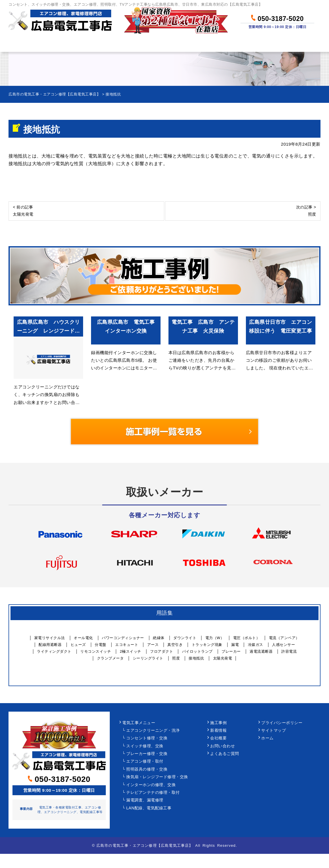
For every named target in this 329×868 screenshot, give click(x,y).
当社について (236, 44)
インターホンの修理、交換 (151, 785)
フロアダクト (162, 651)
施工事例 (218, 723)
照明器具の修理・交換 (147, 769)
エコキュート (127, 645)
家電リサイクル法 (50, 638)
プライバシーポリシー (282, 723)
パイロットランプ (197, 651)
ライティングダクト (54, 651)
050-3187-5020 (277, 18)
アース (153, 645)
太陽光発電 (223, 658)
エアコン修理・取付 (145, 761)
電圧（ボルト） (247, 638)
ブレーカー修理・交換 (147, 754)
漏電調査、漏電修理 (145, 800)
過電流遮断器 (261, 651)
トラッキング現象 (207, 645)
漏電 (235, 645)
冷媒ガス (256, 645)
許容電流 (289, 651)
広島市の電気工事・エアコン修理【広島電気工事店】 (145, 845)
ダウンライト (185, 638)
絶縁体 (159, 638)
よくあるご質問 (225, 754)
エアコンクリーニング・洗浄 (153, 730)
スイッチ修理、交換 (145, 746)
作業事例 (185, 44)
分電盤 (101, 645)
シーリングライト (148, 658)
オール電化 (83, 638)
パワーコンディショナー (123, 638)
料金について (134, 44)
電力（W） (215, 638)
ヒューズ (78, 645)
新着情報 (218, 730)
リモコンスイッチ (96, 651)
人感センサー (283, 645)
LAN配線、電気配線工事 (149, 808)
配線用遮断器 (50, 645)
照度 (176, 658)
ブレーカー (231, 651)
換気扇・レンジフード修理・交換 (157, 777)
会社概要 (218, 738)
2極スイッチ (130, 651)
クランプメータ (110, 658)
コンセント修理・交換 (147, 738)
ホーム (29, 44)
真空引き (175, 645)
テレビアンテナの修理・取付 (153, 793)
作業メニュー (78, 44)
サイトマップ (274, 730)
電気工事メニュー (139, 723)
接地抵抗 (196, 658)
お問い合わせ (292, 44)
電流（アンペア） (284, 638)
